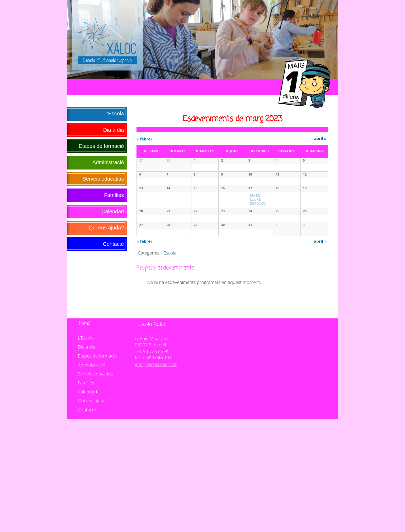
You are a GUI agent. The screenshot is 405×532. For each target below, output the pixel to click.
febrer (144, 139)
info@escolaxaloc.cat (156, 477)
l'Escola (169, 366)
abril (320, 138)
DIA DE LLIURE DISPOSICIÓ (258, 249)
